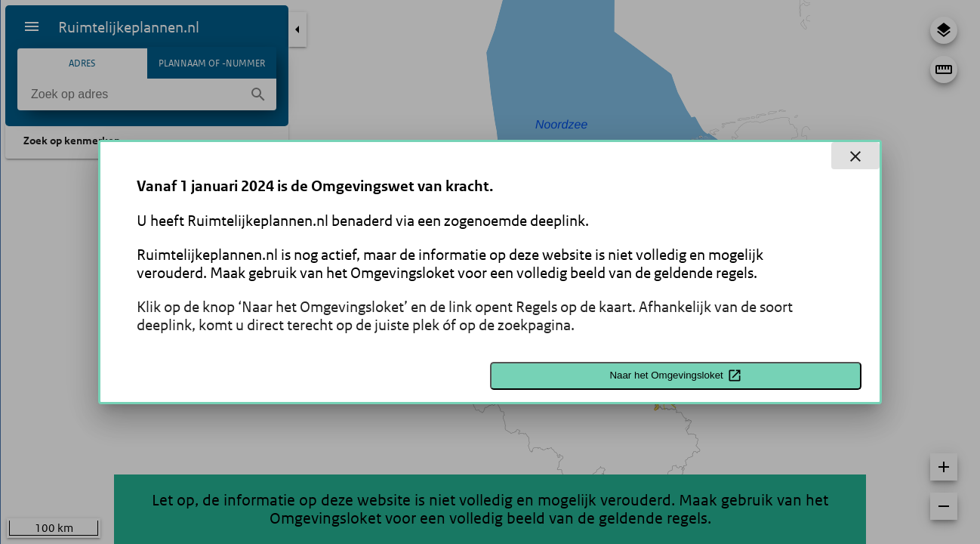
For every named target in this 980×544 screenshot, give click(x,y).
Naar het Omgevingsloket (675, 376)
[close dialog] (855, 156)
